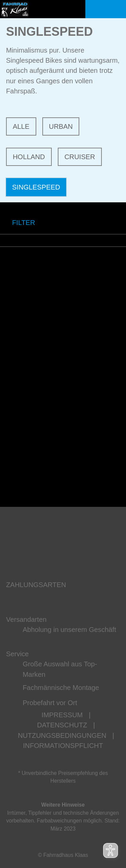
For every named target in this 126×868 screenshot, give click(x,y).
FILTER (17, 223)
